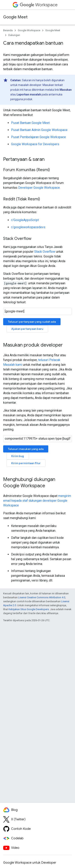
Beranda (8, 30)
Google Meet (15, 17)
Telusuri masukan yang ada (26, 449)
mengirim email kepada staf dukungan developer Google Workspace (37, 501)
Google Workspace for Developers (35, 144)
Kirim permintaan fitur (26, 463)
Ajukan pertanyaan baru (27, 329)
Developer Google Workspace (39, 188)
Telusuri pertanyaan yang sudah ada (32, 322)
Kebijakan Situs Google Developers (29, 609)
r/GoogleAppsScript (25, 220)
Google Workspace (29, 30)
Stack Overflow (45, 252)
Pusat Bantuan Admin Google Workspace (39, 130)
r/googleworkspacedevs (28, 227)
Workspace (39, 5)
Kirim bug (18, 456)
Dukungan (14, 35)
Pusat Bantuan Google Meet (30, 123)
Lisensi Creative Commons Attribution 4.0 (42, 597)
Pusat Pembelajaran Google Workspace (38, 137)
